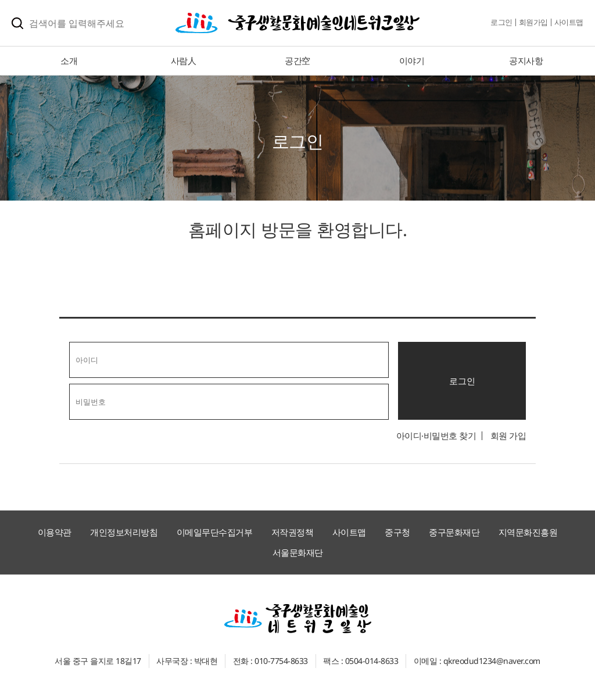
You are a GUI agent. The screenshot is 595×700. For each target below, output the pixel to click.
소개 (69, 60)
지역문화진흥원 (528, 532)
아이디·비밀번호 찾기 (436, 435)
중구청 (397, 532)
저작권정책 (293, 532)
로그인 (501, 22)
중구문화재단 (454, 532)
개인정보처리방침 (124, 532)
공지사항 (526, 60)
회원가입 (533, 22)
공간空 (297, 60)
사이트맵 (569, 22)
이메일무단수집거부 (215, 532)
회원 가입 (508, 435)
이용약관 (55, 532)
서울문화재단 (298, 552)
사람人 (184, 60)
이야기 (412, 60)
